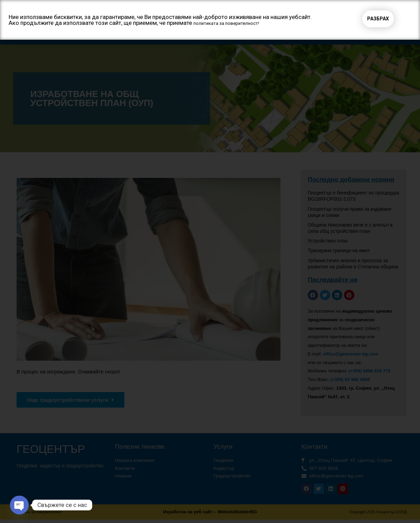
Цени (289, 34)
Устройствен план (328, 242)
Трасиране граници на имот (339, 251)
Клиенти (254, 34)
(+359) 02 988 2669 (350, 381)
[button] (298, 11)
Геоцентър (49, 11)
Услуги (173, 34)
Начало (92, 34)
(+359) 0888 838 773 (369, 372)
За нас (132, 34)
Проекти (214, 34)
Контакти (325, 34)
